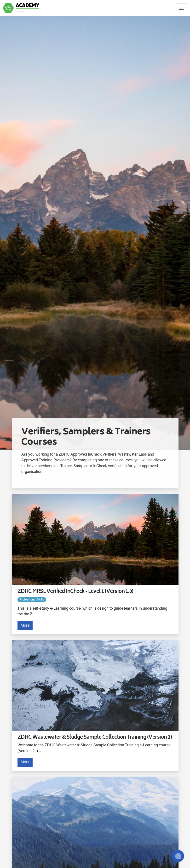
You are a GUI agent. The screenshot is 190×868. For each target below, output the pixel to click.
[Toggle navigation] (181, 8)
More (25, 626)
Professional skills (32, 600)
